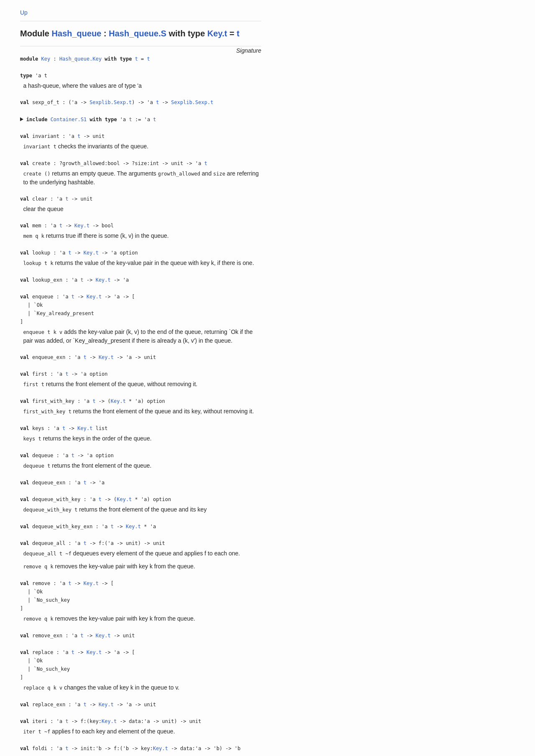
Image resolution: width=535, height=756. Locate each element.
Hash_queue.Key (80, 59)
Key (46, 59)
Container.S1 (69, 120)
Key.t (217, 33)
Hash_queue (77, 33)
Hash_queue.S (138, 33)
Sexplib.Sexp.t (111, 102)
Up (24, 13)
